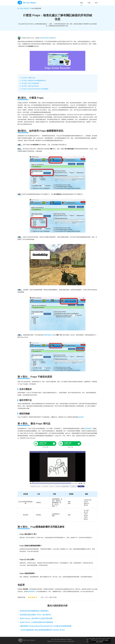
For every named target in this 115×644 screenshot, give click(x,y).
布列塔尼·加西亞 (44, 38)
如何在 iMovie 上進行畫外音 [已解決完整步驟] (36, 618)
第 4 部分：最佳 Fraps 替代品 (30, 86)
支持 (96, 3)
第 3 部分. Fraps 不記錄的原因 (30, 83)
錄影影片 (27, 8)
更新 (55, 639)
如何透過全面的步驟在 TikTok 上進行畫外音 (35, 615)
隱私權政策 (63, 639)
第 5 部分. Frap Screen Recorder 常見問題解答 (35, 89)
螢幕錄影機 (88, 428)
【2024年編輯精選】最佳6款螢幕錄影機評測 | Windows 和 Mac (42, 630)
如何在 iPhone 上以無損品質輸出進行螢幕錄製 (36, 622)
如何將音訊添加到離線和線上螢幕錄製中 (34, 611)
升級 (52, 639)
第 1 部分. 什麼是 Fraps (28, 78)
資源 (81, 3)
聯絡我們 (69, 639)
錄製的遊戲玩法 (48, 335)
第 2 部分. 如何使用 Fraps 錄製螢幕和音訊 (34, 81)
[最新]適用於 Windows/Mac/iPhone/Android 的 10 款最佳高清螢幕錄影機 (46, 626)
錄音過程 (81, 417)
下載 (89, 3)
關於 (58, 639)
